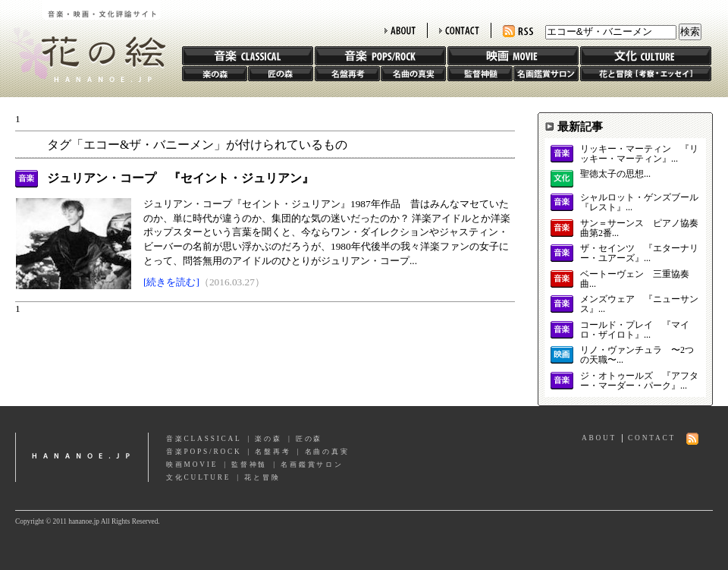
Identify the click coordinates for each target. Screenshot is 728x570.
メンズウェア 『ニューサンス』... (639, 304)
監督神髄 (480, 74)
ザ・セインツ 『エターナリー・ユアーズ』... (639, 254)
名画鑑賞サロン (546, 74)
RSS (518, 31)
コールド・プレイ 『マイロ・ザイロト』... (635, 330)
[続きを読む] (171, 282)
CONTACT (459, 30)
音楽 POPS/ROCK (380, 56)
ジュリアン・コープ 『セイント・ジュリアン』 (180, 178)
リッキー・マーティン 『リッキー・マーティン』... (639, 154)
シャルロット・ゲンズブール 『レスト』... (639, 203)
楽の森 (215, 74)
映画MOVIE (192, 465)
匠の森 (281, 74)
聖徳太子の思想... (615, 174)
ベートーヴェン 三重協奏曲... (635, 279)
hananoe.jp (82, 457)
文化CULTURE (198, 477)
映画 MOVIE (513, 56)
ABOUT (400, 30)
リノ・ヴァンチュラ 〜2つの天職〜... (637, 355)
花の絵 (83, 41)
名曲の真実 (413, 74)
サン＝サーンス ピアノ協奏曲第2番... (639, 228)
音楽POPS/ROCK (204, 452)
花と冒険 (646, 74)
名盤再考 (347, 74)
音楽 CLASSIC (248, 56)
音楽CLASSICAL (204, 439)
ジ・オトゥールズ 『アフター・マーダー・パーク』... (639, 381)
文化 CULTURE (646, 56)
